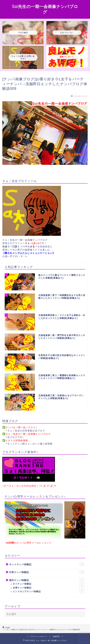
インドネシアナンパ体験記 (49, 592)
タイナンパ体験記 (49, 584)
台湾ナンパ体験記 (49, 588)
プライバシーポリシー (39, 636)
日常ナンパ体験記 (47, 572)
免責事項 (56, 636)
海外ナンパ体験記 (47, 580)
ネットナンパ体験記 (47, 564)
